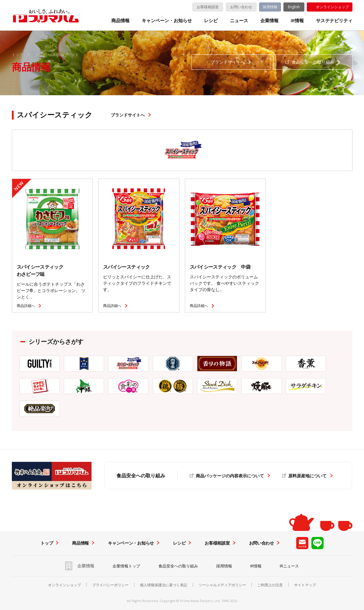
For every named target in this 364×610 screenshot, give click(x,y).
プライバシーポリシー (110, 585)
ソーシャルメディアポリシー (222, 585)
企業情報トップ (126, 566)
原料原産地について (307, 476)
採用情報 (270, 7)
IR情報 (297, 21)
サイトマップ (305, 585)
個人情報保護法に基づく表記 (164, 585)
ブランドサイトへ (128, 115)
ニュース (239, 21)
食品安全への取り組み (178, 566)
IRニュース (289, 566)
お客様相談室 (208, 7)
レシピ (211, 21)
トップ (17, 55)
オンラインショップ (332, 7)
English (294, 7)
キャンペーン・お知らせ (167, 21)
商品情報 (120, 21)
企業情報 (269, 21)
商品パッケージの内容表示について (230, 476)
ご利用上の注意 (270, 585)
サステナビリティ (334, 21)
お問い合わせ (241, 7)
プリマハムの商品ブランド (57, 55)
